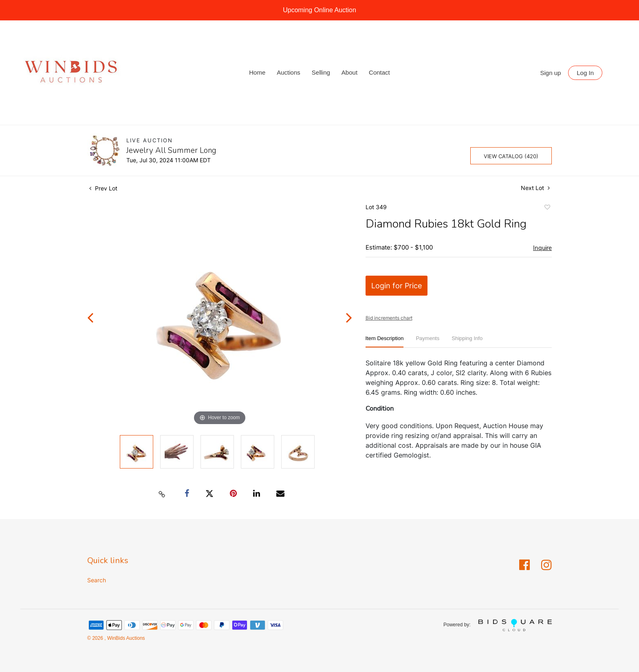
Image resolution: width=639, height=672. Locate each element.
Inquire (542, 248)
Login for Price (397, 286)
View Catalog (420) (511, 156)
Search (97, 580)
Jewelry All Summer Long (171, 150)
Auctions (289, 72)
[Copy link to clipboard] (162, 494)
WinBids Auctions (126, 638)
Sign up (551, 73)
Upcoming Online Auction (319, 10)
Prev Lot (103, 188)
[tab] (385, 342)
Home (257, 72)
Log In (585, 73)
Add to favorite (547, 208)
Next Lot (535, 188)
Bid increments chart (389, 318)
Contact (379, 72)
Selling (321, 72)
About (349, 72)
